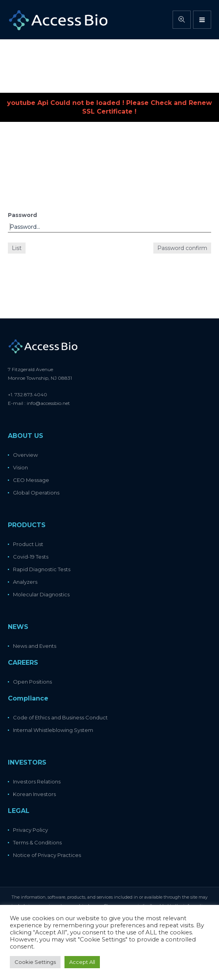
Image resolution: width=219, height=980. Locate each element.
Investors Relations (37, 781)
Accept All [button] (82, 962)
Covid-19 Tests (31, 557)
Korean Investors (34, 794)
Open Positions (32, 682)
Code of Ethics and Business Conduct (60, 717)
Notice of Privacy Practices (47, 855)
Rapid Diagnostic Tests (42, 569)
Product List (28, 544)
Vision (20, 467)
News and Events (35, 646)
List (17, 248)
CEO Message (31, 480)
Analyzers (25, 582)
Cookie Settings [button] (35, 962)
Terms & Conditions (37, 842)
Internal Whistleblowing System (53, 730)
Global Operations (36, 493)
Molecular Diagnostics (41, 594)
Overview (25, 455)
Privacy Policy (30, 830)
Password (22, 215)
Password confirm (182, 248)
